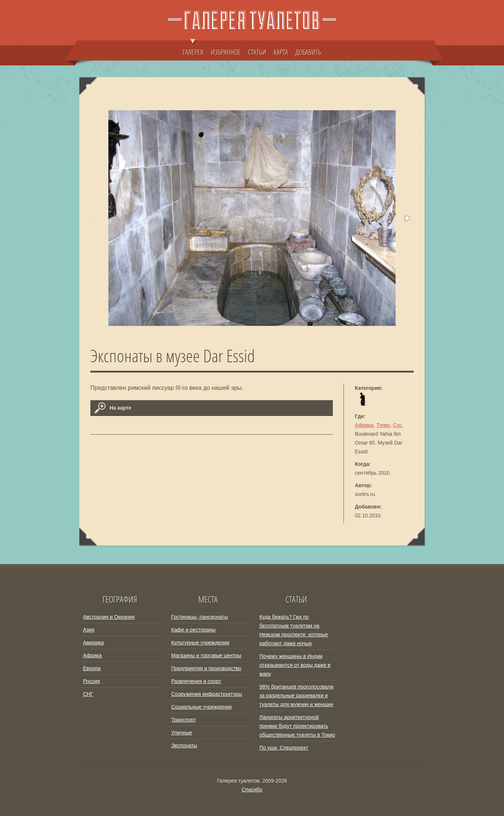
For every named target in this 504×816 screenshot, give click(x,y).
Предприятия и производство (206, 668)
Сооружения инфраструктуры (207, 694)
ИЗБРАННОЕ (226, 52)
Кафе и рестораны (193, 630)
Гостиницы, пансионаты (199, 617)
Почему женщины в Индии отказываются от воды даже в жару (295, 665)
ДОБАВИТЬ (308, 52)
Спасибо (252, 790)
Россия (91, 681)
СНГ (88, 694)
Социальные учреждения (201, 707)
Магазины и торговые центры (206, 655)
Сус (397, 425)
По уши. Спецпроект (284, 748)
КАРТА (281, 52)
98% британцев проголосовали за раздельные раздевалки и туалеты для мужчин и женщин (296, 695)
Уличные (182, 733)
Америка (93, 643)
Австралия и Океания (109, 617)
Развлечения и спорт (196, 681)
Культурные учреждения (200, 643)
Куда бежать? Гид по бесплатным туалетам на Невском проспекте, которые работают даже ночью (294, 630)
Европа (92, 668)
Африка (364, 425)
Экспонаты (184, 745)
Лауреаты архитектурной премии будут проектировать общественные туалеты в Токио (297, 726)
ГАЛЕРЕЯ (193, 48)
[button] (407, 218)
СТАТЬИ (257, 52)
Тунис (383, 425)
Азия (89, 630)
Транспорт (183, 720)
